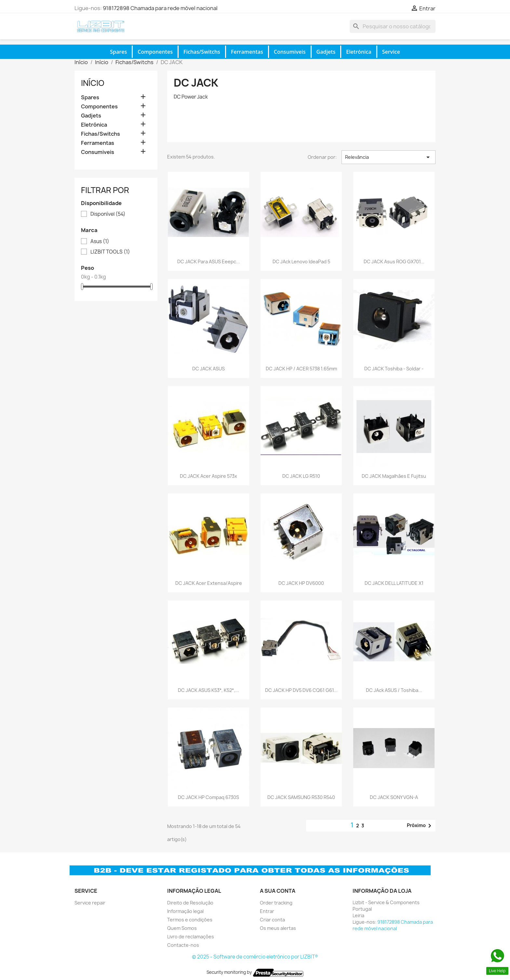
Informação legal (185, 911)
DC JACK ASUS (208, 369)
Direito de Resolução (190, 903)
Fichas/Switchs (202, 52)
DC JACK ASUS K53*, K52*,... (208, 690)
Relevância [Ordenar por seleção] (389, 157)
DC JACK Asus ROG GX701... (394, 262)
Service (391, 52)
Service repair (90, 903)
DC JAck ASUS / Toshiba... (394, 690)
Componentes (155, 52)
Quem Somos (182, 928)
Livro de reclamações (191, 937)
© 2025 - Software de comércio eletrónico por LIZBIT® (255, 957)
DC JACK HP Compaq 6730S (208, 797)
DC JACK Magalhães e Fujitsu (394, 476)
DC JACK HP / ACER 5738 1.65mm (301, 369)
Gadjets (326, 52)
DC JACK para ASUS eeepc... (209, 262)
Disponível (108, 214)
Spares (118, 52)
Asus (100, 242)
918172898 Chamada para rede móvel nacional (160, 8)
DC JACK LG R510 (301, 476)
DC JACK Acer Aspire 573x (208, 476)
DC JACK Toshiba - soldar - (394, 369)
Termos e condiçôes (190, 920)
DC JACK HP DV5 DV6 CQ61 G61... (301, 690)
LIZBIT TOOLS (110, 252)
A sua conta (278, 891)
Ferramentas (247, 52)
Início (93, 83)
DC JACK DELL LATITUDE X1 (394, 583)
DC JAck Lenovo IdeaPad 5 (301, 262)
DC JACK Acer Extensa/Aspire (209, 583)
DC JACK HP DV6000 (301, 583)
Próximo (420, 826)
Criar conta (272, 920)
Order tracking (276, 903)
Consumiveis (290, 52)
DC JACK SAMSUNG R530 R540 (301, 797)
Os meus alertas (278, 928)
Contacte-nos (183, 945)
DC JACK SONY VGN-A (394, 797)
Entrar (267, 911)
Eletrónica (359, 52)
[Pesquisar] (393, 26)
